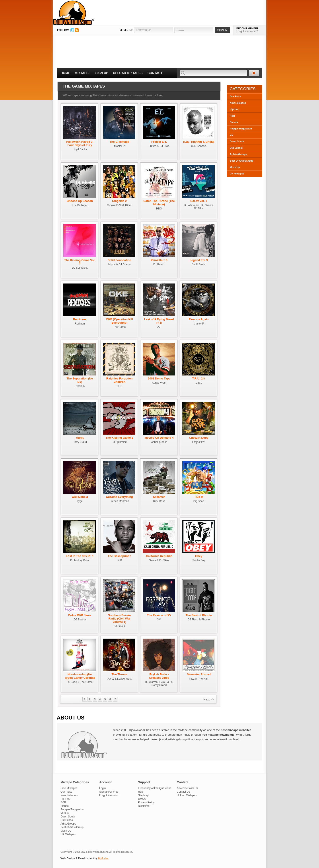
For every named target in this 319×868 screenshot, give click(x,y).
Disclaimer (144, 806)
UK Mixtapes (237, 174)
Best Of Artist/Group (242, 161)
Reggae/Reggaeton (241, 129)
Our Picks (235, 96)
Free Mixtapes (69, 788)
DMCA (142, 799)
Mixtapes (83, 73)
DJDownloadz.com (74, 13)
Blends (234, 122)
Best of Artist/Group (72, 827)
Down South (237, 141)
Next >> (209, 699)
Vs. (232, 135)
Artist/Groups (68, 824)
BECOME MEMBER (247, 28)
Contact (155, 73)
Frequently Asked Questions (155, 788)
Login (102, 788)
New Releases (238, 103)
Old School (236, 148)
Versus (65, 813)
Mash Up (235, 167)
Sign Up (102, 73)
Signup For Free (109, 792)
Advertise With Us (187, 788)
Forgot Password (109, 795)
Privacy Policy (146, 802)
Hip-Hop (234, 109)
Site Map (143, 795)
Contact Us (183, 792)
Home (65, 73)
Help (141, 792)
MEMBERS (126, 30)
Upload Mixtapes (128, 73)
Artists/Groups (238, 154)
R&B (232, 116)
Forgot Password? (247, 31)
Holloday (103, 858)
